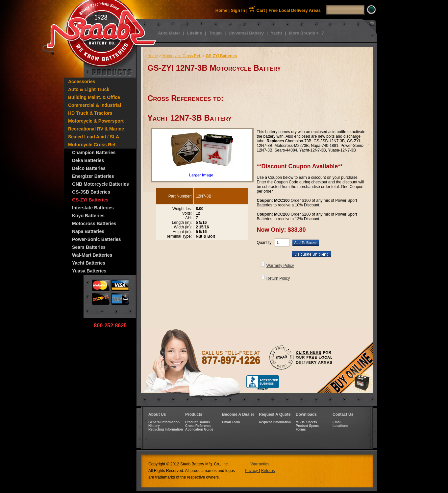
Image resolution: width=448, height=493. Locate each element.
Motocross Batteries (94, 223)
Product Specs (307, 426)
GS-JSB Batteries (91, 192)
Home (221, 10)
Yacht (276, 33)
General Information (164, 422)
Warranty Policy (280, 266)
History (154, 426)
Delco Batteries (89, 168)
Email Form (231, 422)
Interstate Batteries (93, 208)
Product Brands (198, 422)
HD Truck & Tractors (90, 113)
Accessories (82, 82)
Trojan (215, 33)
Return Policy (278, 278)
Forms (301, 429)
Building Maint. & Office (94, 97)
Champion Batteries (94, 153)
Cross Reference (198, 426)
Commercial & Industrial (95, 105)
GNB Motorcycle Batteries (100, 184)
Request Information (275, 422)
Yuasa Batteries (89, 271)
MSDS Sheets (306, 422)
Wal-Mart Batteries (92, 255)
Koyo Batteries (88, 216)
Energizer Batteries (93, 176)
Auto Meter (169, 33)
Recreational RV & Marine (96, 129)
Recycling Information (166, 429)
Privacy (252, 471)
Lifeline (195, 33)
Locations (340, 426)
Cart (257, 10)
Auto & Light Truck (89, 89)
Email (337, 422)
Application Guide (199, 429)
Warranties (260, 464)
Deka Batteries (88, 160)
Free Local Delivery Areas (295, 10)
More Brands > (304, 33)
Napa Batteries (88, 231)
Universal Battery (246, 33)
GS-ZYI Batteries (90, 200)
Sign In (238, 10)
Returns (268, 471)
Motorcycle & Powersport (96, 121)
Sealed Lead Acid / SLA (94, 137)
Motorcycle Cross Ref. (92, 145)
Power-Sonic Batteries (97, 239)
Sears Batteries (89, 247)
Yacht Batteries (89, 263)
